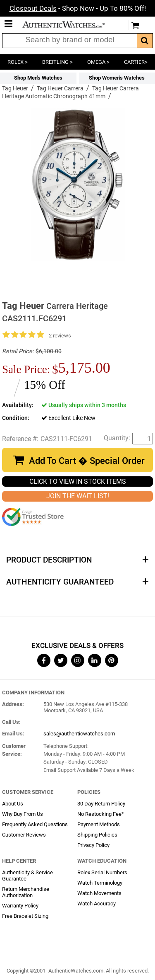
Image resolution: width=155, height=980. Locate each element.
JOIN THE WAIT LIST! (78, 496)
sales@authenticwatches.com (79, 734)
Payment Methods (99, 824)
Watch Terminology (100, 883)
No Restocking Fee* (101, 814)
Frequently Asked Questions (35, 824)
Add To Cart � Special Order (87, 461)
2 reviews (60, 336)
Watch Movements (99, 893)
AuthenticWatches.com (69, 24)
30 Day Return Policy (101, 804)
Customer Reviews (24, 835)
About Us (13, 804)
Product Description (49, 560)
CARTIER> (136, 62)
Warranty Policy (20, 906)
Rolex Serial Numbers (102, 872)
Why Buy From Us (23, 814)
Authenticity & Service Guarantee (27, 876)
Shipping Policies (97, 835)
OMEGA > (98, 62)
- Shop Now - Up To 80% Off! (78, 8)
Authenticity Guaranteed (60, 582)
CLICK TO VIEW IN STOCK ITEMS (78, 482)
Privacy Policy (93, 845)
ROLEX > (18, 62)
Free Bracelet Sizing (25, 916)
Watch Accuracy (97, 904)
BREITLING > (57, 62)
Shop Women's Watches (117, 78)
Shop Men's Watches (38, 78)
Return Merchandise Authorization (26, 892)
